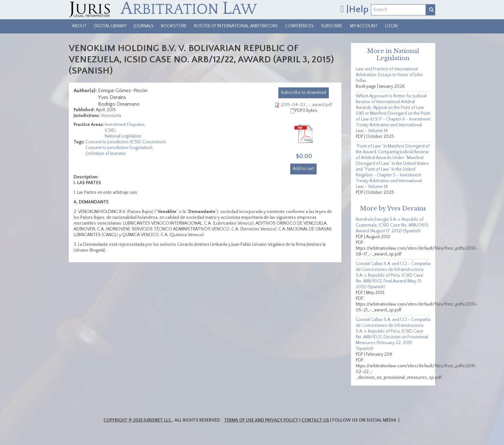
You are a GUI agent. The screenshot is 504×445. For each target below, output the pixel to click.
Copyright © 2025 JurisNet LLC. (138, 420)
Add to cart (303, 169)
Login (391, 26)
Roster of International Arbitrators (236, 26)
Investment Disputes (125, 125)
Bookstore (174, 26)
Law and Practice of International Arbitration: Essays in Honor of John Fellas (389, 75)
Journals (144, 26)
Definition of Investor (106, 154)
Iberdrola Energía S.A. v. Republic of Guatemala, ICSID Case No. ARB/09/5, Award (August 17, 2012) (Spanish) (392, 225)
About (79, 26)
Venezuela (111, 116)
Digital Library (110, 26)
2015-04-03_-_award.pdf (306, 105)
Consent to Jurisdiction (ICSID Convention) (126, 142)
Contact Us (315, 420)
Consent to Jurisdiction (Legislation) (119, 148)
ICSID (110, 130)
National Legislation (123, 136)
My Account (364, 26)
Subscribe (332, 26)
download (304, 93)
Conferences (299, 26)
